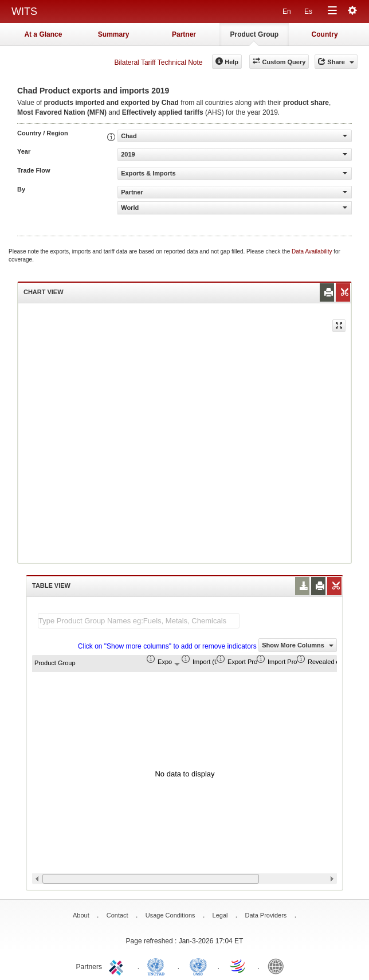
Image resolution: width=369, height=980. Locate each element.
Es (308, 11)
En (287, 11)
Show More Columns (298, 645)
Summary (114, 34)
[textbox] (139, 621)
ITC (118, 966)
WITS (24, 11)
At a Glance (43, 34)
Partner (184, 34)
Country (325, 34)
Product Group (254, 34)
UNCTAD (158, 966)
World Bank (278, 966)
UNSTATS (198, 966)
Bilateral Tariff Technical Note (158, 63)
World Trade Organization (238, 966)
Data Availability (313, 251)
